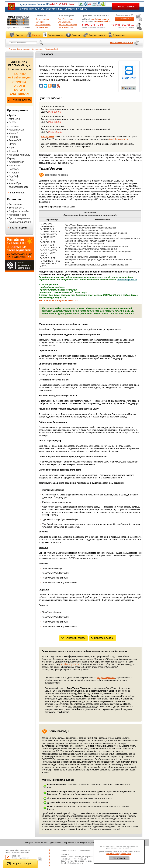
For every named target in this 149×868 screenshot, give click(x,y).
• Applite (12, 115)
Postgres (13, 137)
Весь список (17, 193)
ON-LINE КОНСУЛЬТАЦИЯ (122, 43)
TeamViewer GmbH (52, 49)
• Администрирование (19, 222)
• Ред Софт (13, 176)
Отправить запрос (73, 638)
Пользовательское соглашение (17, 852)
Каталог (36, 35)
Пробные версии (43, 25)
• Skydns (12, 144)
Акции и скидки (55, 35)
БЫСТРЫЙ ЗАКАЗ (124, 19)
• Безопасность (15, 208)
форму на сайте (103, 21)
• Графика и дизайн (18, 211)
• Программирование (19, 218)
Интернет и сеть (38, 49)
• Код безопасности (18, 187)
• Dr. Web (12, 123)
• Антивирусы (15, 204)
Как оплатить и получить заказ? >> (58, 300)
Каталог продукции (23, 49)
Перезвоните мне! (103, 638)
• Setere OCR (14, 140)
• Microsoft (13, 133)
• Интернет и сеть (17, 215)
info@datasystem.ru (100, 19)
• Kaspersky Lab (16, 130)
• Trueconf (13, 151)
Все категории (18, 228)
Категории (40, 22)
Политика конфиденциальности (18, 850)
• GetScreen (14, 126)
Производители (42, 19)
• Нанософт (13, 165)
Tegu (11, 148)
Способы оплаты (97, 35)
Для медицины (64, 22)
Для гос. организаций (67, 25)
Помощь (76, 35)
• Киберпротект (15, 162)
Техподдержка (42, 27)
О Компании (119, 35)
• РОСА (11, 180)
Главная (19, 35)
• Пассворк (13, 169)
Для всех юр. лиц (66, 27)
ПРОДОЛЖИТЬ (119, 858)
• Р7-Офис (13, 173)
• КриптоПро (14, 183)
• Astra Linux (14, 119)
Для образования (66, 19)
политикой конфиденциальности (119, 854)
